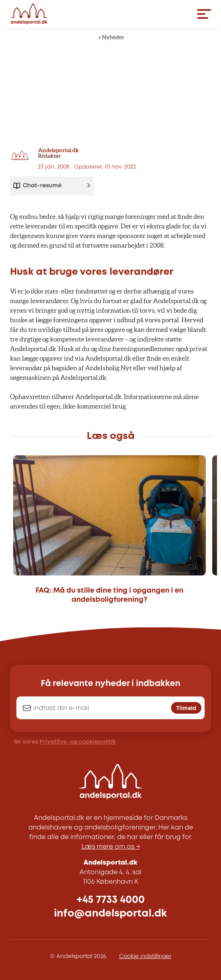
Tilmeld (186, 708)
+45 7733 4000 (111, 900)
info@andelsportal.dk (110, 914)
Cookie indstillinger (145, 956)
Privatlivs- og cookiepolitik (78, 742)
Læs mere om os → (111, 847)
